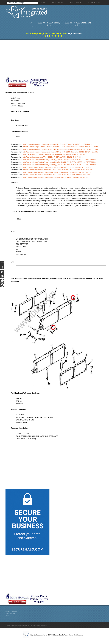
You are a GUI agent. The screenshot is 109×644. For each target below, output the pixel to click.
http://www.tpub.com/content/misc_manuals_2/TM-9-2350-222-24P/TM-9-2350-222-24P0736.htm (59, 162)
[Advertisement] (44, 58)
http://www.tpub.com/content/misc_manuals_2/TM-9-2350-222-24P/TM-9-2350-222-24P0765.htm (59, 165)
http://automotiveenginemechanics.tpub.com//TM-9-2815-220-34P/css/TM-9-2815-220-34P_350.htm (61, 149)
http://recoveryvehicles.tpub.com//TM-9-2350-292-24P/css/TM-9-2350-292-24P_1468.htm (57, 175)
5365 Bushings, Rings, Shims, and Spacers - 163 (46, 33)
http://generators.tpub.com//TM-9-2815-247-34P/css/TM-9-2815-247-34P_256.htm (54, 154)
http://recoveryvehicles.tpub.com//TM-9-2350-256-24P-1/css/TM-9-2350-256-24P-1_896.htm (58, 170)
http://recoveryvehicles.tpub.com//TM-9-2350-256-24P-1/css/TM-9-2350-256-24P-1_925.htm (58, 172)
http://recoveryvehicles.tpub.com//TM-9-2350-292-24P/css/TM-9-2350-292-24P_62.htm (56, 177)
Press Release (10, 614)
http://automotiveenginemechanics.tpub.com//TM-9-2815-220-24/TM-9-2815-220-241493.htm (58, 144)
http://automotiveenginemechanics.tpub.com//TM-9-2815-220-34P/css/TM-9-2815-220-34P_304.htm (61, 147)
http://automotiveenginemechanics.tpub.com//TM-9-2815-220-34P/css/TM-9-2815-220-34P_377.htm (61, 152)
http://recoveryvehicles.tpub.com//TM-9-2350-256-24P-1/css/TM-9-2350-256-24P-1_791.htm (58, 167)
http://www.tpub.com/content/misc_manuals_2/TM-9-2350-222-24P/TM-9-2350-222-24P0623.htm (59, 159)
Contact (8, 616)
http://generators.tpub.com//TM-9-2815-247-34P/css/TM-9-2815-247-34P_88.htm (53, 157)
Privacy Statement (11, 611)
